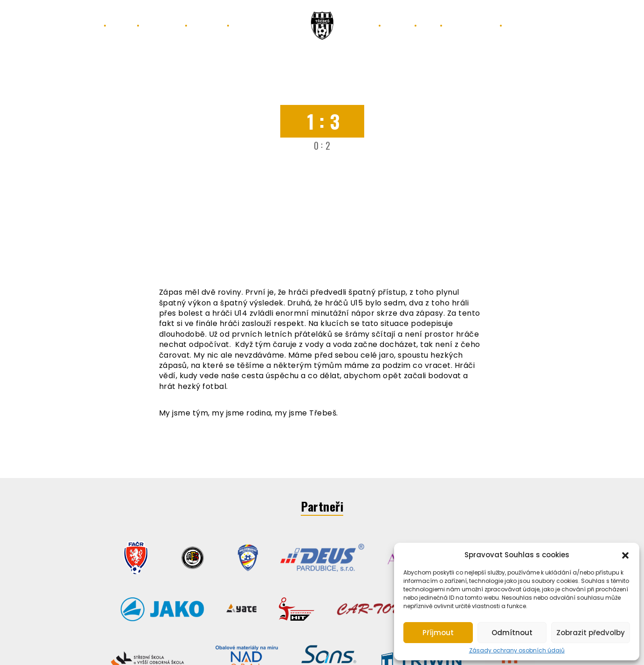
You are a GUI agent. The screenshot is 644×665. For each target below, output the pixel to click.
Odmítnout (512, 633)
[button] (625, 554)
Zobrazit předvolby (591, 633)
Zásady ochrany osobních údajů (517, 651)
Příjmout (438, 633)
